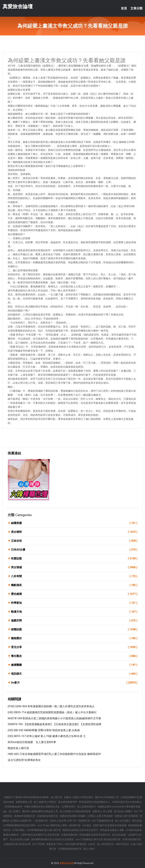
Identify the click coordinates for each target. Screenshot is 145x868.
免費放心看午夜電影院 (126, 816)
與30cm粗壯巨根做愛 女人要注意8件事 (32, 742)
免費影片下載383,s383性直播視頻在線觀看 (26, 797)
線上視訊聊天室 (105, 844)
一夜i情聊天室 (40, 821)
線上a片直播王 (123, 821)
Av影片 (74, 683)
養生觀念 (74, 656)
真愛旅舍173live (55, 844)
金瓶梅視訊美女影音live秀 (17, 844)
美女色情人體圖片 (123, 811)
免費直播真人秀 (24, 802)
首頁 (124, 8)
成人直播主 (14, 811)
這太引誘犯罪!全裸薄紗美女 (24, 760)
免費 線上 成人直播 (102, 811)
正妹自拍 (74, 541)
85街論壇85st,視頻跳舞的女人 (95, 802)
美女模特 (74, 532)
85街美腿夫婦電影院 (76, 844)
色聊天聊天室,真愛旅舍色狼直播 (110, 825)
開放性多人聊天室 (18, 748)
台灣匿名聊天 (69, 807)
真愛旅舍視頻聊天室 (25, 816)
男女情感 (74, 567)
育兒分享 (74, 647)
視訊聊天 (74, 674)
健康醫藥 (74, 665)
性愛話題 (74, 559)
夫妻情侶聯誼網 (69, 835)
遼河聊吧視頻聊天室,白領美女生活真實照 (52, 839)
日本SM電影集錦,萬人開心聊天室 (44, 830)
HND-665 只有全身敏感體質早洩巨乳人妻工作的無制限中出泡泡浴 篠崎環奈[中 (54, 754)
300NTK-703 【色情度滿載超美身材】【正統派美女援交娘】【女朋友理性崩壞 (54, 724)
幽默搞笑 (74, 585)
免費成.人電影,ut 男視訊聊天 (79, 797)
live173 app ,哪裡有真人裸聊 (52, 825)
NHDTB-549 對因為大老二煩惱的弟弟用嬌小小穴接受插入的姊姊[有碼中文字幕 (54, 718)
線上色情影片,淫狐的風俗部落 (75, 811)
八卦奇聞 (74, 576)
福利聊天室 (75, 825)
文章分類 (136, 8)
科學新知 (74, 603)
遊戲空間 (74, 621)
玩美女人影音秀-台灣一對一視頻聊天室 (70, 821)
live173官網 (38, 844)
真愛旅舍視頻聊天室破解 (73, 816)
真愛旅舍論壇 (18, 6)
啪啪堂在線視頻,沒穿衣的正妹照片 (80, 830)
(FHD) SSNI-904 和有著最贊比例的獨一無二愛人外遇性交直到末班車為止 (51, 706)
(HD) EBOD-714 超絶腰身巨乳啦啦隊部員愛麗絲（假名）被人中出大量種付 (52, 712)
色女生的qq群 (119, 835)
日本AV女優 (74, 550)
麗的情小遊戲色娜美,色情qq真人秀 (40, 811)
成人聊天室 (56, 797)
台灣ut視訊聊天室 (132, 839)
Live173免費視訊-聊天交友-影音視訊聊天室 (98, 839)
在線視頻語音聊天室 (47, 816)
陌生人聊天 (89, 849)
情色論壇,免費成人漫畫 (112, 830)
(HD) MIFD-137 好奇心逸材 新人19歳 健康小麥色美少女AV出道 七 (47, 736)
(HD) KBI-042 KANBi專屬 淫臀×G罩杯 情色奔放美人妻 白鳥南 (44, 730)
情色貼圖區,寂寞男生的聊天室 (95, 835)
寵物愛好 (74, 638)
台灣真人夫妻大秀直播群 (100, 816)
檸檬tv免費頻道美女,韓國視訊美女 (42, 807)
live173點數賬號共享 (103, 821)
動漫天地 (74, 612)
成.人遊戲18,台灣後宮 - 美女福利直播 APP (55, 802)
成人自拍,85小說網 (20, 839)
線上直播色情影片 (87, 807)
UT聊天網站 (18, 830)
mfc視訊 (87, 825)
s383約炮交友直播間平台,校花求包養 (40, 835)
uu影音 (92, 844)
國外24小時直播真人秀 (107, 797)
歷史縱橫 (74, 594)
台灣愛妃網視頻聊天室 (70, 849)
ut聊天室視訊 (122, 844)
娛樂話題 (74, 629)
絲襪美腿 (74, 523)
